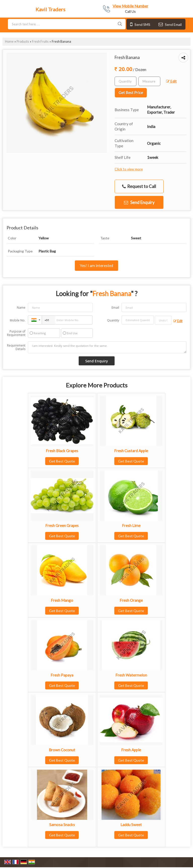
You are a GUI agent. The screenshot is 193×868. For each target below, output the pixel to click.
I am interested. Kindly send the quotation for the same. (107, 347)
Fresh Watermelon (131, 675)
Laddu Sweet (131, 825)
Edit (171, 81)
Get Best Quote (62, 461)
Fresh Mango (62, 600)
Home (9, 42)
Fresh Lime (131, 525)
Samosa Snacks (62, 825)
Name (21, 308)
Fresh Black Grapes (62, 451)
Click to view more (129, 169)
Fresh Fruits (40, 42)
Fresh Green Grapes (62, 525)
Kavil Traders (50, 9)
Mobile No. (18, 320)
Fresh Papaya (62, 675)
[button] (130, 6)
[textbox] (149, 81)
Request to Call (139, 186)
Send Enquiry (139, 202)
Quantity (113, 320)
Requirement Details (16, 347)
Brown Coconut (62, 750)
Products (23, 42)
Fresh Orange (131, 600)
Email (115, 308)
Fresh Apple (131, 750)
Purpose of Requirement (16, 333)
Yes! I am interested (96, 265)
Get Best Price (131, 93)
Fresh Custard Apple (131, 451)
